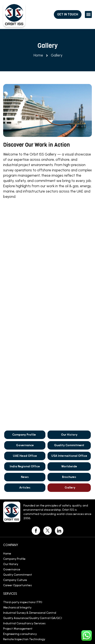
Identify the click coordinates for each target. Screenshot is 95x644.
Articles (25, 282)
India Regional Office (25, 261)
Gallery (70, 282)
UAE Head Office (25, 250)
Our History (69, 229)
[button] (88, 14)
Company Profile (24, 229)
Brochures (69, 272)
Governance (25, 240)
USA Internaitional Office (69, 250)
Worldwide (69, 261)
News (25, 272)
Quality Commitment (69, 240)
